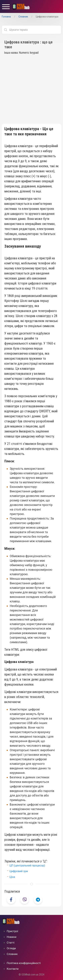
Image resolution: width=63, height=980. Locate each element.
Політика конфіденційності (24, 963)
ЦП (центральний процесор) (27, 866)
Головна (6, 17)
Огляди (11, 948)
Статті (11, 943)
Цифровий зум (19, 871)
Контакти (13, 969)
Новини (12, 937)
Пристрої (12, 931)
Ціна (12, 877)
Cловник (23, 17)
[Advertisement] (32, 91)
